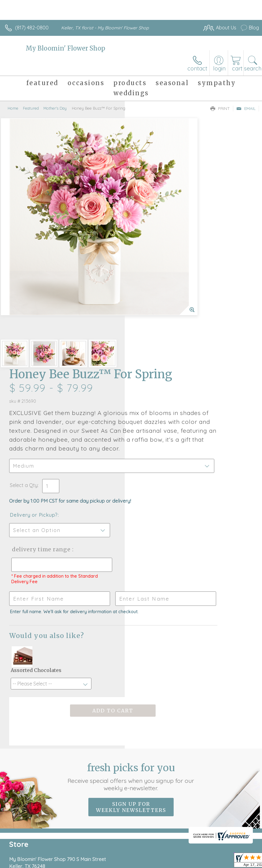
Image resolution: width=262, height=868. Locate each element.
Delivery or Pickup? (159, 303)
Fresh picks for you (131, 588)
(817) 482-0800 (32, 28)
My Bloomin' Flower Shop (65, 48)
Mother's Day (55, 108)
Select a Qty (148, 273)
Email (246, 108)
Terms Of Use (23, 854)
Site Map (140, 854)
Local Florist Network (103, 854)
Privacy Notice (59, 854)
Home (13, 108)
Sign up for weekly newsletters (131, 619)
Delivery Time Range (154, 343)
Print (220, 108)
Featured (31, 108)
